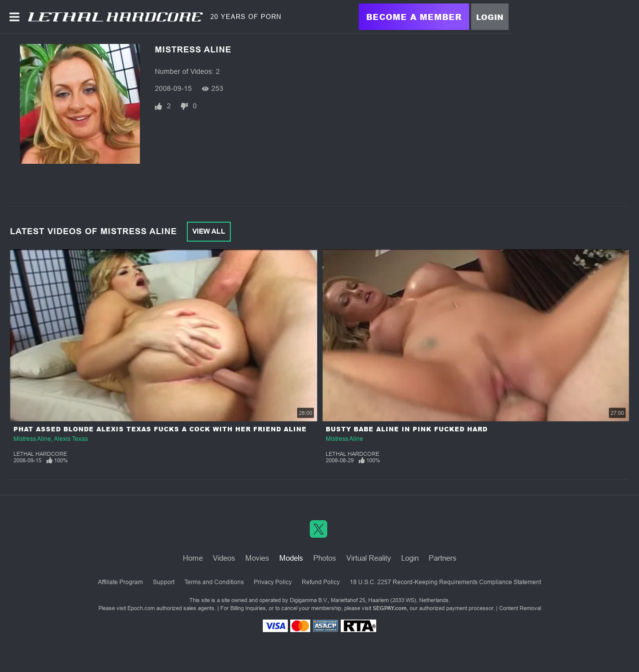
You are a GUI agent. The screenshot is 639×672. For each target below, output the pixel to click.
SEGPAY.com (390, 608)
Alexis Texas (71, 439)
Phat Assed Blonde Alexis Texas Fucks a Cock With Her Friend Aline (160, 429)
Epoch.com (141, 608)
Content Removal (520, 608)
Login (490, 17)
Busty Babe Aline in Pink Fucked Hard (407, 429)
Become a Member (414, 17)
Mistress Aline (32, 439)
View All (209, 231)
